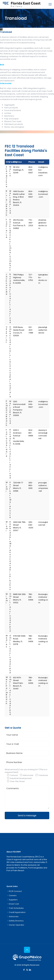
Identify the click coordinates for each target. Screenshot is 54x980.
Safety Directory (16, 921)
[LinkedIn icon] (30, 970)
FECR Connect (15, 891)
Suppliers (13, 900)
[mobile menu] (50, 4)
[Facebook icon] (24, 970)
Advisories (14, 917)
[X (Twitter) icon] (27, 970)
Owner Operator (17, 925)
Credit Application (17, 912)
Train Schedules (16, 908)
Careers (13, 895)
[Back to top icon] (27, 950)
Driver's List (14, 904)
